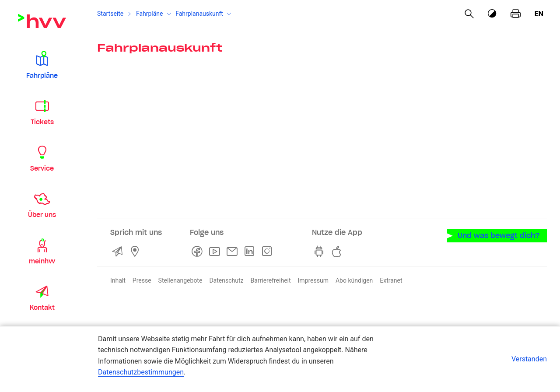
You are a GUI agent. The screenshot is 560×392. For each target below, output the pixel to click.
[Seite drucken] (516, 14)
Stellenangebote (180, 280)
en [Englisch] (539, 14)
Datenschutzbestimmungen (141, 372)
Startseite (110, 14)
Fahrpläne (150, 14)
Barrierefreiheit (270, 280)
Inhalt (118, 280)
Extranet (391, 280)
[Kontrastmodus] (493, 14)
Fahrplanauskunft (199, 14)
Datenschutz (226, 280)
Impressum (313, 280)
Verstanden (529, 359)
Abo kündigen (354, 280)
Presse (142, 280)
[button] (42, 65)
